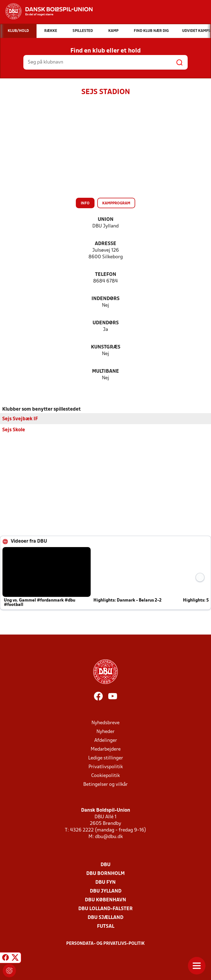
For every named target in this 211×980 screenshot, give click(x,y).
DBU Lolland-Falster (105, 909)
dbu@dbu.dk (109, 837)
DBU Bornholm (105, 873)
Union (106, 220)
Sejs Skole (14, 430)
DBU (105, 865)
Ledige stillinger (106, 758)
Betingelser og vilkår (105, 784)
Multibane (105, 371)
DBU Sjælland (105, 917)
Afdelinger (106, 740)
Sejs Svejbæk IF (20, 419)
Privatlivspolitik (106, 767)
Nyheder (105, 731)
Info (85, 203)
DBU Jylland (106, 891)
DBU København (105, 900)
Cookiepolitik (105, 776)
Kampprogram (116, 203)
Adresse (105, 244)
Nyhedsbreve (105, 723)
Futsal (106, 926)
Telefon (106, 275)
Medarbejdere (106, 749)
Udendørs (106, 323)
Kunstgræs (106, 347)
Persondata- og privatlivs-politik (105, 943)
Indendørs (105, 299)
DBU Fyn (105, 882)
